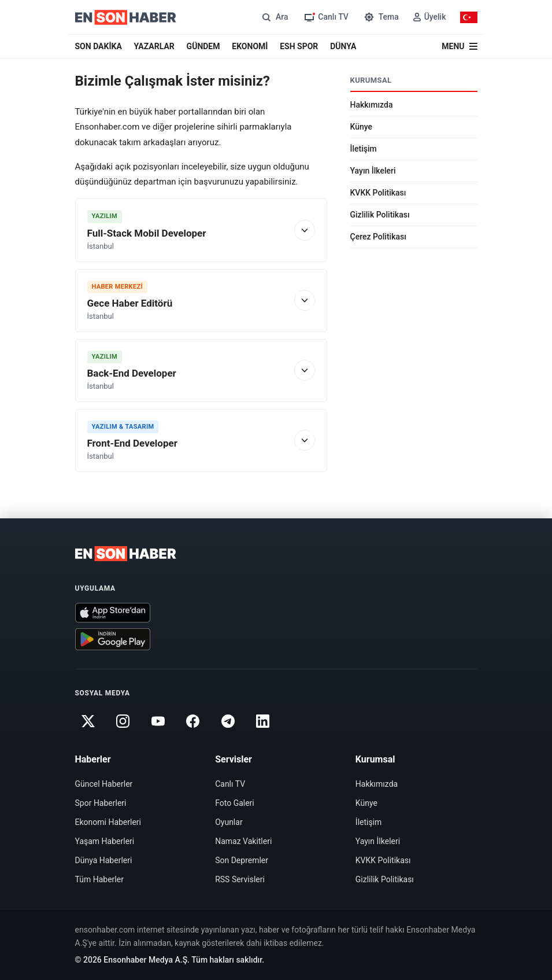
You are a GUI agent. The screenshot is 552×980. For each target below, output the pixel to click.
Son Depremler (242, 860)
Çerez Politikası (378, 237)
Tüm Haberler (99, 879)
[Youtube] (158, 721)
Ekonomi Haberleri (108, 822)
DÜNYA (343, 46)
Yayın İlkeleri (373, 171)
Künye (362, 127)
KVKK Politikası (378, 193)
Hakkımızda (372, 105)
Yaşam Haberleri (105, 841)
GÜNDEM (203, 46)
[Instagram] (123, 721)
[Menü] (459, 47)
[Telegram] (228, 721)
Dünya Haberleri (104, 860)
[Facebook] (193, 721)
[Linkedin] (262, 721)
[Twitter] (88, 721)
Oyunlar (229, 822)
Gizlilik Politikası (380, 215)
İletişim (364, 149)
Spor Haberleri (101, 803)
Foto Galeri (235, 803)
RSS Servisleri (240, 879)
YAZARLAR (154, 46)
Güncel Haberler (104, 784)
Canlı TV (230, 784)
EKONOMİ (250, 46)
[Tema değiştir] (381, 17)
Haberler (93, 759)
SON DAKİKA (99, 46)
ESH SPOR (299, 46)
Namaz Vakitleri (243, 841)
